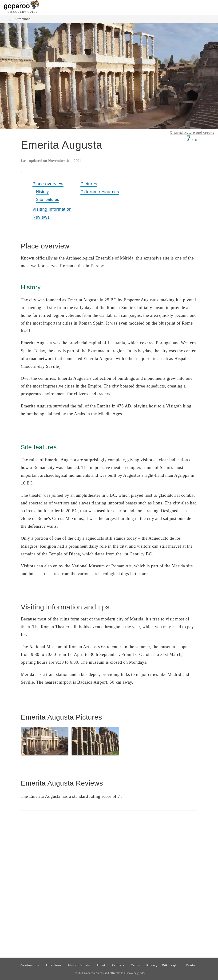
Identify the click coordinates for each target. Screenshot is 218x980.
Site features (48, 199)
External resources (100, 192)
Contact (192, 965)
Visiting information (52, 209)
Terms (135, 965)
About (101, 965)
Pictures (89, 184)
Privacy (152, 965)
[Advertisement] (109, 847)
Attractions (23, 19)
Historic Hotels (79, 965)
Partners (118, 965)
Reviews (41, 217)
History (43, 192)
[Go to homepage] (22, 8)
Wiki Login (170, 965)
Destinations (30, 965)
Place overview (48, 184)
